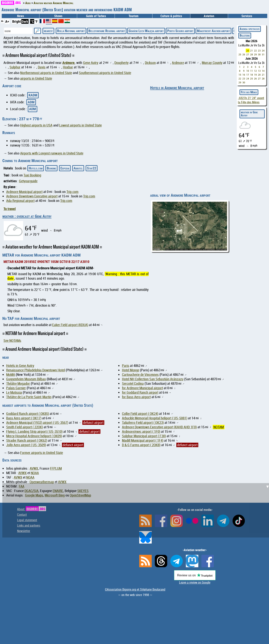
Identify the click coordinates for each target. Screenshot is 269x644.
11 (252, 71)
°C (32, 21)
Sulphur (15, 67)
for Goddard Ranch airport (140, 392)
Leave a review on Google (195, 582)
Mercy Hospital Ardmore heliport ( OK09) (34, 436)
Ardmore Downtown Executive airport (32, 196)
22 (255, 51)
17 (248, 75)
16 (244, 75)
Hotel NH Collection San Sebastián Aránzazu (153, 379)
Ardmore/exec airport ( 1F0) (141, 432)
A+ (7, 21)
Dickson (150, 63)
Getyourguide (28, 181)
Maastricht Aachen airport (213, 31)
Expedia (65, 168)
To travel (10, 209)
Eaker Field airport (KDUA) (70, 325)
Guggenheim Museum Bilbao (26, 379)
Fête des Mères (249, 92)
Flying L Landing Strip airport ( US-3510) (34, 432)
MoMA (11, 375)
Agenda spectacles (250, 29)
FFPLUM (56, 468)
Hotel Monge (131, 370)
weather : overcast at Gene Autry (27, 216)
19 (255, 75)
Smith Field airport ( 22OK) (25, 427)
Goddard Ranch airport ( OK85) (28, 414)
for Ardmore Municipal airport (142, 388)
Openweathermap (42, 482)
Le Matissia (14, 392)
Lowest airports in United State (81, 125)
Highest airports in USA (36, 125)
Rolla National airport (71, 31)
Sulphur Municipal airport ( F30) (144, 436)
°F (36, 21)
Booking (51, 168)
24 (263, 51)
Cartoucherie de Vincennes (140, 375)
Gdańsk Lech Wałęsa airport (146, 31)
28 (252, 54)
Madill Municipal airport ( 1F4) (143, 440)
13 (259, 71)
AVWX (34, 468)
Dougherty (121, 63)
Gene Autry (91, 63)
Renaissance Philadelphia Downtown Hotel (36, 370)
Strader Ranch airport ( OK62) (27, 440)
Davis (42, 67)
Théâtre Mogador (18, 384)
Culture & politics (171, 16)
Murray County (212, 63)
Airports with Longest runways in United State (52, 153)
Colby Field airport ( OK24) (140, 414)
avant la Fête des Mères (251, 100)
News (20, 16)
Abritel (78, 168)
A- (2, 21)
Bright (17, 21)
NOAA (35, 473)
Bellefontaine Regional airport (107, 31)
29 (255, 54)
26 (244, 54)
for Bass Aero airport (136, 397)
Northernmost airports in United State (46, 73)
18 (252, 75)
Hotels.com (36, 168)
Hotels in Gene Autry (20, 366)
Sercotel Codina (133, 384)
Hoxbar (68, 67)
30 (259, 54)
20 (248, 51)
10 (248, 71)
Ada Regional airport (20, 201)
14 (263, 71)
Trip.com (72, 192)
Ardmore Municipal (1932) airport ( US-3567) (37, 423)
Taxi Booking (32, 175)
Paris (126, 366)
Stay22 (92, 168)
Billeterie (245, 35)
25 (240, 54)
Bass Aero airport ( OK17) (24, 418)
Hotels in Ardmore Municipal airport (177, 88)
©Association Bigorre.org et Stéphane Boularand (135, 589)
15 (240, 75)
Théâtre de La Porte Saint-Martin (29, 397)
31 (263, 54)
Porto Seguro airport (180, 31)
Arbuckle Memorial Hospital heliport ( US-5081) (155, 418)
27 (248, 54)
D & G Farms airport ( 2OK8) (141, 445)
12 (255, 71)
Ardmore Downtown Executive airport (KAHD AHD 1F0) (159, 427)
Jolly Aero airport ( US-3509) (26, 445)
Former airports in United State (42, 453)
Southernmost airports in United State (105, 73)
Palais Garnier (16, 388)
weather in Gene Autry (249, 114)
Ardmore (68, 63)
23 (259, 51)
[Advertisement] (137, 510)
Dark (25, 21)
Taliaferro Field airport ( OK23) (143, 423)
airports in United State (36, 78)
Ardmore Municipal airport (24, 192)
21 (252, 51)
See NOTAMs (12, 341)
